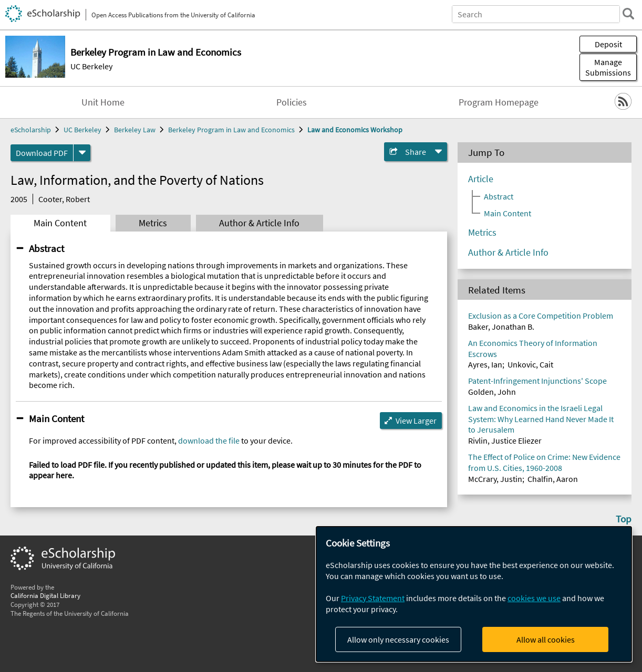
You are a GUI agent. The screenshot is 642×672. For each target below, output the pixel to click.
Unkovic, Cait (530, 364)
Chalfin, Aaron (553, 479)
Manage (608, 67)
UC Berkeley (91, 66)
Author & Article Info (259, 223)
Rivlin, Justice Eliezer (505, 440)
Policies (292, 102)
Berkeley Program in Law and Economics (231, 130)
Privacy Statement (373, 598)
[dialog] (474, 594)
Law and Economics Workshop (355, 130)
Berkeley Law (135, 130)
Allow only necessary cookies (398, 639)
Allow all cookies (546, 639)
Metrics (153, 223)
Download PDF (42, 153)
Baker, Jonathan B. (501, 327)
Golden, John (492, 392)
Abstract (46, 248)
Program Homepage (499, 102)
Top (624, 519)
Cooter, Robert (64, 199)
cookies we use (534, 598)
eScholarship (31, 130)
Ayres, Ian (485, 364)
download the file (209, 440)
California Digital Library (45, 595)
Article (481, 179)
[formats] (82, 153)
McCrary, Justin (495, 479)
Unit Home (103, 102)
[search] (628, 14)
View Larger (416, 421)
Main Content (60, 223)
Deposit (608, 44)
